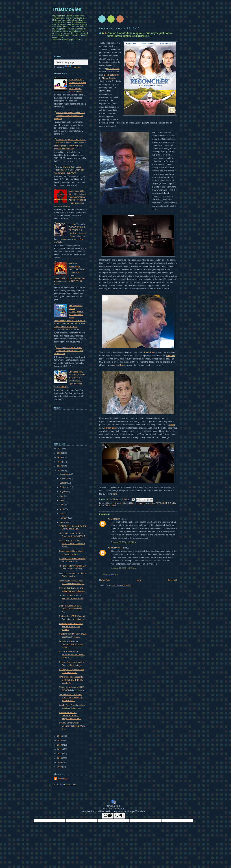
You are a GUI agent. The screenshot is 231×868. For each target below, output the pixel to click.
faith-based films (127, 503)
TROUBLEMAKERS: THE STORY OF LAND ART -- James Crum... (72, 698)
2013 (60, 745)
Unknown (115, 519)
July (62, 496)
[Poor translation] (119, 816)
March (63, 514)
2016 (60, 471)
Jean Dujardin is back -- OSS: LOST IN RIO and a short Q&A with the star (69, 351)
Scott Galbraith (111, 75)
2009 (60, 762)
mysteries (150, 503)
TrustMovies (114, 499)
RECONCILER (113, 69)
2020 (60, 453)
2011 (60, 754)
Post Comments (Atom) (122, 585)
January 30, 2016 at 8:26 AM (124, 568)
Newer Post (104, 580)
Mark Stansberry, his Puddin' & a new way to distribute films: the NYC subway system (78, 85)
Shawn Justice (109, 78)
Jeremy (172, 425)
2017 (60, 466)
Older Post (172, 580)
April (62, 509)
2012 (60, 749)
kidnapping (140, 503)
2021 (60, 448)
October (63, 483)
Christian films (113, 503)
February (64, 518)
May (62, 505)
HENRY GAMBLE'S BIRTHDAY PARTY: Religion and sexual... (70, 715)
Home (139, 580)
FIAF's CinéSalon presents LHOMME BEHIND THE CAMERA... (71, 680)
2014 (60, 740)
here (115, 494)
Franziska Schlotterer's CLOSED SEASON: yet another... (71, 644)
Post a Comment (110, 574)
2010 (60, 758)
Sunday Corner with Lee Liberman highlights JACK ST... (72, 726)
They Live (170, 356)
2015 (60, 736)
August (63, 492)
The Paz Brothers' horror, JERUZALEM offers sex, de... (71, 598)
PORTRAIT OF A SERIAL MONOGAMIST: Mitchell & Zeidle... (72, 544)
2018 (60, 462)
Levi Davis (121, 365)
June (62, 500)
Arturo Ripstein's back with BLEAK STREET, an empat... (71, 626)
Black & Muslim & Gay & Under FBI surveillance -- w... (72, 609)
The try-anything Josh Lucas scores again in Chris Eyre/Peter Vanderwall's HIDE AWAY (69, 170)
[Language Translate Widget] (72, 62)
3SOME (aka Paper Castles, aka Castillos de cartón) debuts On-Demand (69, 115)
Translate (73, 67)
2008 (60, 767)
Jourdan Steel (110, 428)
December (64, 474)
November (64, 478)
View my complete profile (65, 784)
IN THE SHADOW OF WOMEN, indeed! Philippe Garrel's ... (72, 655)
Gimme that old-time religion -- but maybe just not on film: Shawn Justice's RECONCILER (140, 35)
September (65, 487)
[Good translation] (108, 816)
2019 (60, 457)
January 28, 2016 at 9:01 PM (124, 542)
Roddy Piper (149, 352)
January (63, 522)
